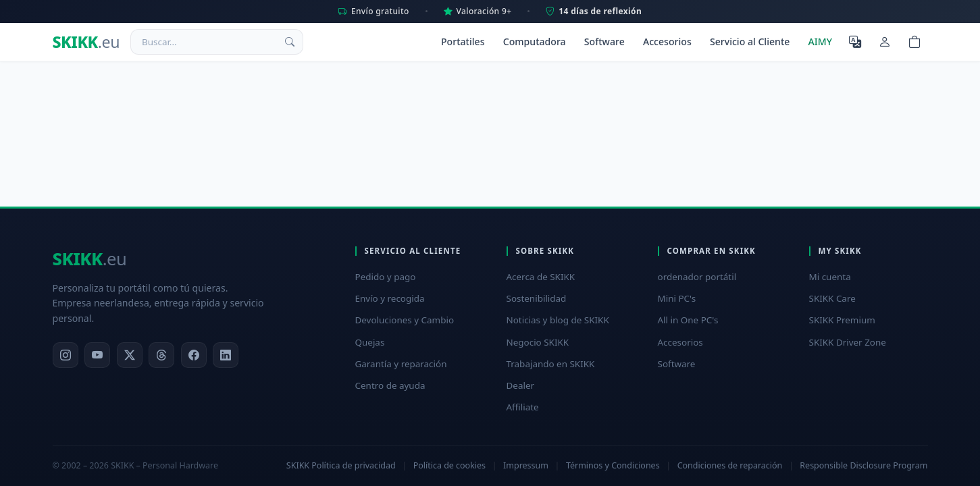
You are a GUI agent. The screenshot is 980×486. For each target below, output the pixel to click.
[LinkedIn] (226, 355)
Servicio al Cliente (750, 42)
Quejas (370, 342)
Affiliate (523, 407)
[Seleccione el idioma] (855, 42)
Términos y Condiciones (613, 465)
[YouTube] (97, 355)
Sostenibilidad (537, 298)
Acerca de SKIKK (541, 277)
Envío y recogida (390, 298)
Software (604, 42)
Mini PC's (677, 298)
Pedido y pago (386, 277)
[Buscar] (290, 42)
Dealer (521, 385)
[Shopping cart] (914, 42)
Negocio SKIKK (538, 342)
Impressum (526, 465)
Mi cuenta (830, 277)
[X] (130, 355)
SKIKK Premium (842, 320)
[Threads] (161, 355)
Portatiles (463, 42)
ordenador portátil (697, 277)
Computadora (535, 42)
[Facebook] (194, 355)
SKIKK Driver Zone (848, 342)
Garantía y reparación (401, 364)
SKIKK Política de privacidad (341, 465)
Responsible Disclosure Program (863, 465)
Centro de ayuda (390, 385)
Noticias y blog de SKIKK (558, 320)
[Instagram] (66, 355)
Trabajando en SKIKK (551, 364)
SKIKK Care (832, 298)
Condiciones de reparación (730, 465)
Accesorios (667, 42)
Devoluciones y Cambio (405, 320)
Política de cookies (449, 465)
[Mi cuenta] (885, 42)
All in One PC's (688, 320)
